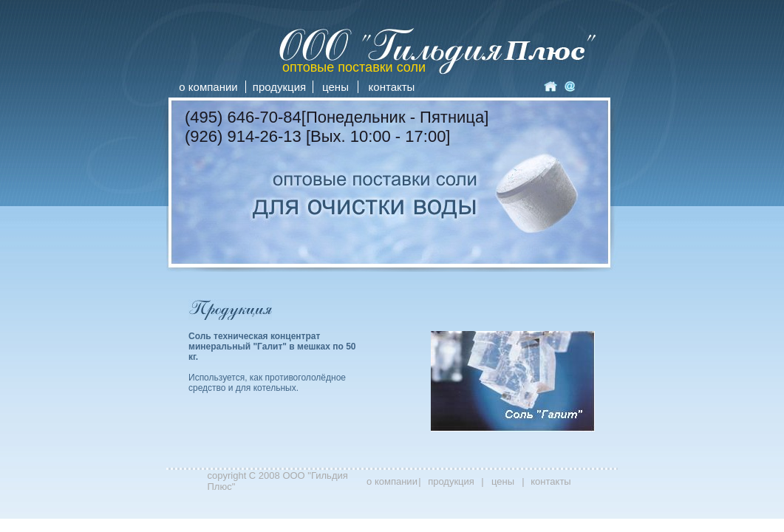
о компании (208, 87)
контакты (392, 87)
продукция (279, 87)
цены (335, 87)
